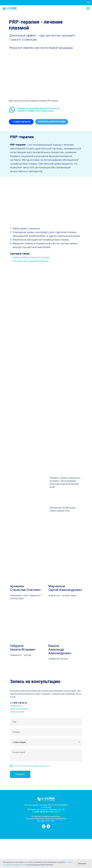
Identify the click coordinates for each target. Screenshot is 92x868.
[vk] (44, 827)
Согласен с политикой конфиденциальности (31, 766)
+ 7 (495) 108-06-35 (40, 812)
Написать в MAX (17, 712)
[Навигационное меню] (88, 9)
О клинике (30, 819)
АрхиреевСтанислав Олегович (25, 588)
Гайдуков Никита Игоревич (23, 648)
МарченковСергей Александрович (65, 588)
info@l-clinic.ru (16, 706)
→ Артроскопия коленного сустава (30, 257)
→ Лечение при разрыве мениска (29, 261)
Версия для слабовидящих (56, 819)
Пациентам (39, 819)
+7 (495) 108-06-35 (19, 703)
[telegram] (48, 827)
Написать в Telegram (19, 709)
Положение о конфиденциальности (46, 816)
